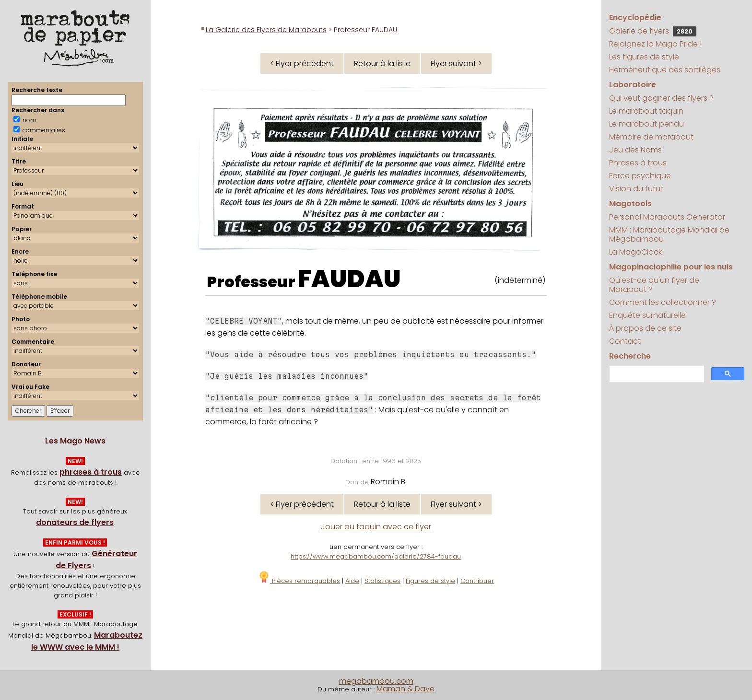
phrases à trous (91, 472)
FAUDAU (349, 279)
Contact (625, 341)
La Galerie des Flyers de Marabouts (266, 30)
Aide (352, 581)
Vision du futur (636, 189)
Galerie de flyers (653, 31)
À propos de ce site (645, 328)
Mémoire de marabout (651, 137)
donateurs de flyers (75, 522)
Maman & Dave (405, 689)
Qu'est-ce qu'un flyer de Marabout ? (654, 285)
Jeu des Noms (635, 150)
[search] (656, 374)
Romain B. (389, 482)
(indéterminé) (520, 280)
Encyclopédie (635, 17)
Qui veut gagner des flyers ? (661, 98)
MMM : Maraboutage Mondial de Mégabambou (669, 234)
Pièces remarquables (299, 581)
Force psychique (640, 176)
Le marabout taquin (646, 111)
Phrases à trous (638, 163)
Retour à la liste (382, 64)
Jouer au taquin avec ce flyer (376, 527)
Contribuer (477, 581)
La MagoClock (635, 252)
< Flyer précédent (302, 64)
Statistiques (382, 581)
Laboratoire (633, 85)
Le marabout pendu (646, 124)
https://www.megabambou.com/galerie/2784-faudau (376, 556)
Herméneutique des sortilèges (665, 70)
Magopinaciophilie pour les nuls (671, 267)
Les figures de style (644, 57)
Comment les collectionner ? (663, 302)
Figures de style (430, 581)
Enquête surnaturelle (647, 315)
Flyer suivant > (456, 64)
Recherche (630, 356)
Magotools (630, 204)
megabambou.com (376, 681)
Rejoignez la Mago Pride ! (655, 44)
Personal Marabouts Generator (667, 217)
